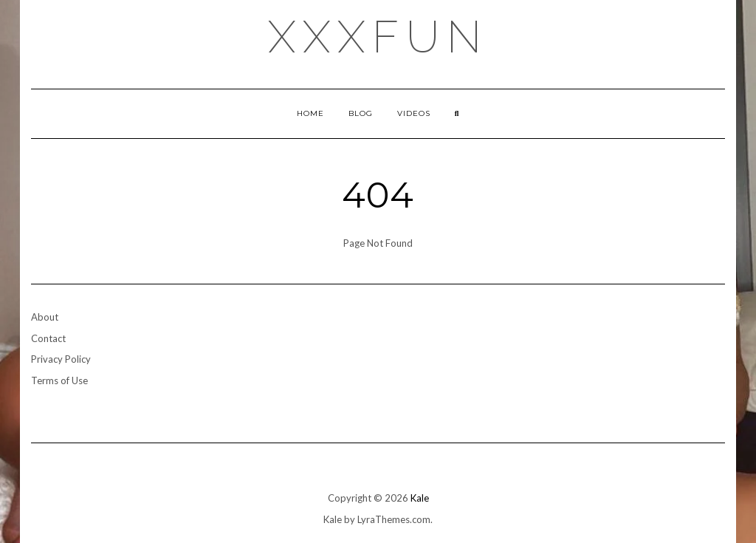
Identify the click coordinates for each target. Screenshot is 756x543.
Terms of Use (59, 380)
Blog (361, 113)
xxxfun (378, 37)
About (45, 317)
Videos (414, 113)
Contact (48, 338)
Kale (420, 498)
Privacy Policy (61, 359)
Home (310, 113)
